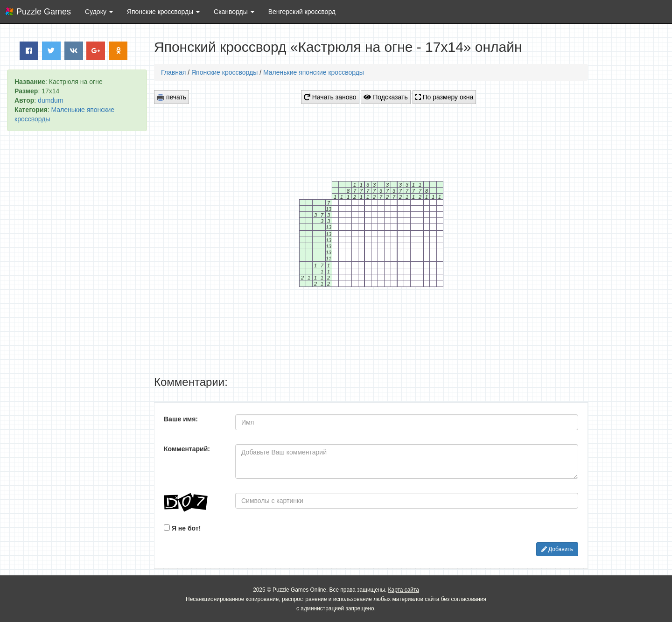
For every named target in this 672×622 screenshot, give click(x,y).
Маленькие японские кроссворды (314, 72)
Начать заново (330, 97)
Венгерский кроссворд (302, 12)
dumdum (50, 100)
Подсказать (385, 97)
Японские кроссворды (224, 72)
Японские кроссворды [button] (163, 12)
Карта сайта (404, 590)
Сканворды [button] (234, 12)
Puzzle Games (44, 12)
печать (171, 97)
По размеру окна (444, 97)
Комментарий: (187, 449)
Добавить (557, 549)
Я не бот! (182, 528)
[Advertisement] (77, 280)
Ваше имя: (181, 419)
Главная (173, 72)
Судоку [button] (99, 12)
